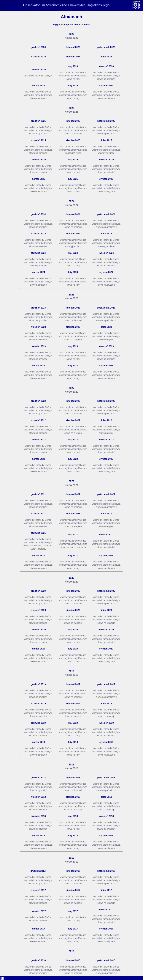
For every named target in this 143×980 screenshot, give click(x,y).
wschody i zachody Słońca (73, 73)
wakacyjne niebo (73, 153)
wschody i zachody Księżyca (38, 76)
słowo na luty (73, 98)
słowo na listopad (73, 134)
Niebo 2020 (71, 582)
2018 (71, 765)
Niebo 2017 (71, 862)
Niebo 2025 (71, 112)
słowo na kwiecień (106, 79)
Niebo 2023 (71, 298)
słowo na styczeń (106, 98)
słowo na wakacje (73, 623)
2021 (71, 481)
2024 (71, 201)
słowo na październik (106, 134)
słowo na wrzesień (38, 153)
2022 (71, 388)
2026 (71, 34)
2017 (71, 858)
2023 (71, 295)
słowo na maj (73, 79)
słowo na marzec (38, 98)
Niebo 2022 (71, 392)
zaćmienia (48, 546)
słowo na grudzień (38, 134)
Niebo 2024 (71, 205)
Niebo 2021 (71, 485)
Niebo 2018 (71, 768)
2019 (71, 671)
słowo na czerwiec (38, 172)
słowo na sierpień (73, 340)
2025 (71, 108)
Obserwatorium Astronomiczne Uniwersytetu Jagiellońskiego (66, 5)
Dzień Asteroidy (38, 549)
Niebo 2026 (71, 38)
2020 (71, 578)
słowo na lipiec (106, 340)
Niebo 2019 (71, 675)
